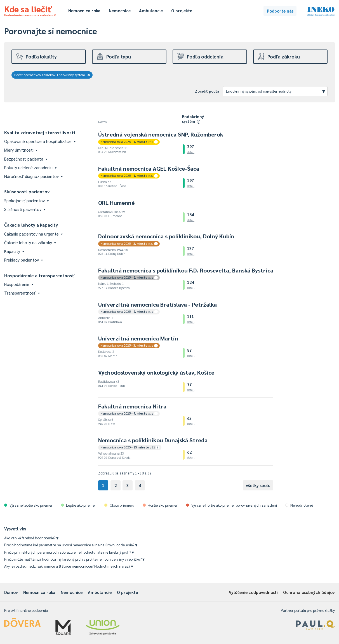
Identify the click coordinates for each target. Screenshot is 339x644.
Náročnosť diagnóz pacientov (33, 176)
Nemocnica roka (84, 10)
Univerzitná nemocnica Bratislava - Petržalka (157, 304)
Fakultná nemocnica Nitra (132, 406)
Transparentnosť (22, 293)
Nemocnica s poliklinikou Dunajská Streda (153, 440)
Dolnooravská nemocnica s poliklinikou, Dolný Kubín (166, 236)
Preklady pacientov (23, 260)
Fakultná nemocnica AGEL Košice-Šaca (149, 168)
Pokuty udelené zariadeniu (30, 167)
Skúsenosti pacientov (27, 191)
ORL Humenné (116, 203)
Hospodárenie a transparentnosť (39, 275)
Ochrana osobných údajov (309, 592)
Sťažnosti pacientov (25, 209)
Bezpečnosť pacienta (26, 159)
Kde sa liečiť (30, 10)
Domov (11, 592)
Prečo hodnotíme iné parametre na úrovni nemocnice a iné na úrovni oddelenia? (71, 545)
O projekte (182, 10)
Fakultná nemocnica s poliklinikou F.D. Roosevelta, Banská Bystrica (186, 270)
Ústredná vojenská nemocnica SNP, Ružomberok (161, 134)
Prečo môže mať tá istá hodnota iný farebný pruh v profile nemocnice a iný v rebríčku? (74, 559)
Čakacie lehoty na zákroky (30, 242)
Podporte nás (280, 11)
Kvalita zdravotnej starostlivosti (40, 132)
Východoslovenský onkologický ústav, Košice (156, 372)
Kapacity (14, 251)
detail (191, 152)
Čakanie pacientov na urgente (33, 234)
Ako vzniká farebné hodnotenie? (31, 538)
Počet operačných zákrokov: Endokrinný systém (52, 75)
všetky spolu (258, 485)
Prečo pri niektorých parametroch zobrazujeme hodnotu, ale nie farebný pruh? (69, 552)
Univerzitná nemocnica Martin (138, 338)
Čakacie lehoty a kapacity (31, 225)
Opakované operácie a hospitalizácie (40, 141)
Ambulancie (151, 10)
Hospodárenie (19, 284)
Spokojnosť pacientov (26, 200)
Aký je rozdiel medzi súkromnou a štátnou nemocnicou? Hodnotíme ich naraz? (69, 566)
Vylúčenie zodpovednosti (253, 592)
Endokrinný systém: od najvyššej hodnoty (276, 91)
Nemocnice (120, 10)
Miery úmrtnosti (21, 150)
